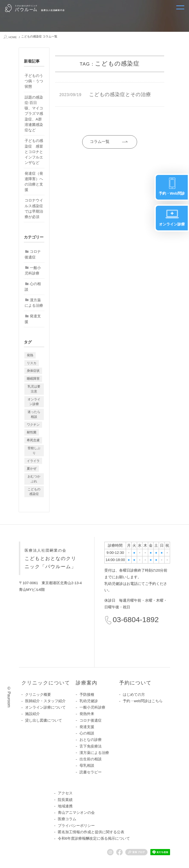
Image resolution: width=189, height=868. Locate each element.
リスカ (32, 363)
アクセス (65, 793)
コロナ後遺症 (33, 255)
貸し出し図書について (44, 720)
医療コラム (67, 819)
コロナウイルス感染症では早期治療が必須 (34, 209)
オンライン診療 (34, 402)
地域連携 (65, 806)
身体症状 (33, 371)
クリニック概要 (38, 695)
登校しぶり (34, 451)
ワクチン (33, 425)
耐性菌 (32, 433)
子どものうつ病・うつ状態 (34, 81)
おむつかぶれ (34, 479)
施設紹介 (32, 714)
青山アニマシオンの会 (76, 813)
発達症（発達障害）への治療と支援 (34, 182)
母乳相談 (87, 766)
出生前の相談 (91, 759)
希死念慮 (33, 440)
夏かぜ (32, 468)
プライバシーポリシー (76, 826)
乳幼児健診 (89, 701)
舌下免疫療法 (91, 746)
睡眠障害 (33, 379)
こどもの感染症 (34, 492)
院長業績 (65, 800)
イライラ (33, 461)
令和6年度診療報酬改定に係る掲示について (94, 838)
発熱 (30, 355)
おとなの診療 (91, 740)
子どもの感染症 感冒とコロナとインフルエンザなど (34, 152)
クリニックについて (46, 683)
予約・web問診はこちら (143, 701)
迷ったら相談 (34, 414)
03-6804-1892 (136, 620)
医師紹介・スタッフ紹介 (45, 701)
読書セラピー (91, 772)
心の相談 (33, 287)
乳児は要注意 (34, 389)
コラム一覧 (97, 142)
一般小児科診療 (33, 271)
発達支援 (33, 319)
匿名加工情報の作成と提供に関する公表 (91, 832)
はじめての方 (134, 695)
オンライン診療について (45, 707)
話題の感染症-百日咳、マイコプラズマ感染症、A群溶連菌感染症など (34, 114)
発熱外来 (87, 714)
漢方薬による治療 (34, 303)
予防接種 (87, 695)
